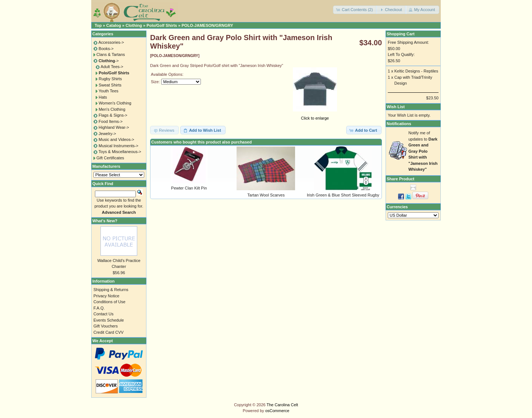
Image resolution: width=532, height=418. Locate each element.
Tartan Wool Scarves (266, 195)
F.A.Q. (99, 308)
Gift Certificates (110, 158)
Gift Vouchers (106, 326)
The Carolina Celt (283, 405)
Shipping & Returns (111, 290)
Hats (103, 97)
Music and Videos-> (116, 139)
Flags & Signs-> (113, 115)
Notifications (399, 124)
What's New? (105, 221)
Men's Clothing (112, 109)
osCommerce (277, 411)
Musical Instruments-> (118, 146)
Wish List (396, 107)
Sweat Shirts (110, 85)
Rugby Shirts (110, 79)
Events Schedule (109, 320)
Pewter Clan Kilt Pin (189, 188)
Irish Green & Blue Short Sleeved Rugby (343, 195)
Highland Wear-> (114, 127)
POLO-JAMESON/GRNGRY (207, 25)
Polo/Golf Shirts (162, 25)
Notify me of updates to (423, 151)
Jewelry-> (107, 134)
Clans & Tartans (111, 54)
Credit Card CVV (109, 332)
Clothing (134, 25)
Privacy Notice (106, 296)
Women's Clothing (115, 103)
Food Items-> (111, 121)
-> (109, 61)
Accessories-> (111, 42)
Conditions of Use (109, 302)
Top (98, 25)
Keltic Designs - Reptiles (416, 71)
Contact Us (103, 314)
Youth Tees (109, 91)
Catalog (114, 25)
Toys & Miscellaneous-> (120, 152)
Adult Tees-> (112, 67)
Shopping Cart (401, 34)
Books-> (106, 49)
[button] (355, 10)
